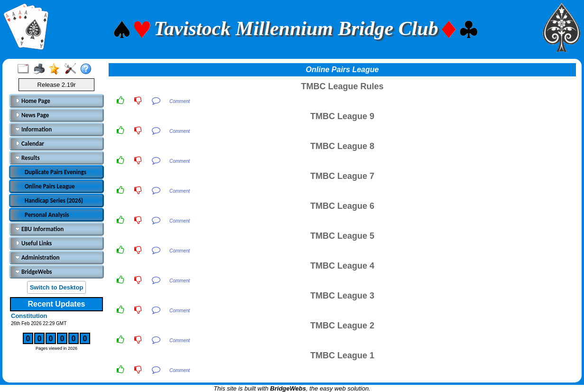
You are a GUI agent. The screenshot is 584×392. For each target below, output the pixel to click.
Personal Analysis (47, 215)
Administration (37, 257)
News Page (32, 115)
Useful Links (33, 243)
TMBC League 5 (342, 236)
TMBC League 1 (342, 355)
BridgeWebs (34, 272)
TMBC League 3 (342, 296)
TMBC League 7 (342, 176)
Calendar (30, 144)
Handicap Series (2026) (54, 201)
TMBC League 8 (342, 146)
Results (28, 158)
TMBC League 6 (342, 206)
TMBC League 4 (342, 266)
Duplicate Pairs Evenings (56, 172)
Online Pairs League (50, 186)
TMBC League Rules (342, 86)
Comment (180, 101)
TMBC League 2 (342, 326)
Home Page (33, 101)
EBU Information (39, 229)
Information (33, 129)
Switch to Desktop (57, 287)
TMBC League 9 (342, 116)
